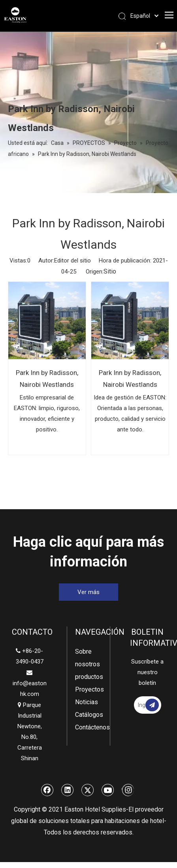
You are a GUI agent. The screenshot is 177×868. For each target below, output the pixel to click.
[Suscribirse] (152, 705)
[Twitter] (88, 790)
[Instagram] (128, 790)
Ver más (88, 592)
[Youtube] (108, 790)
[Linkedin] (68, 790)
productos (88, 677)
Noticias (87, 702)
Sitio (110, 271)
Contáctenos (88, 727)
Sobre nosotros (88, 658)
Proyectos (88, 689)
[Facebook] (47, 790)
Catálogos (88, 715)
